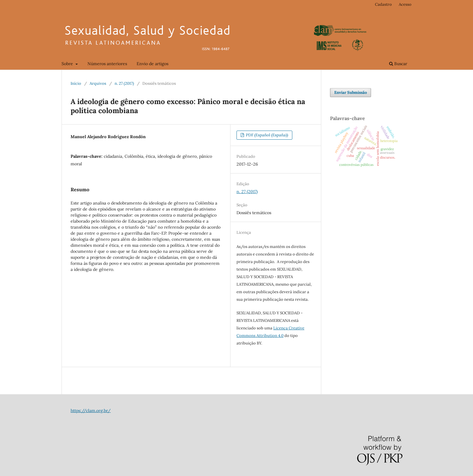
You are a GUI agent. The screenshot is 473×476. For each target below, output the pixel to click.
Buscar (398, 64)
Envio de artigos (152, 64)
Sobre (68, 64)
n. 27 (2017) (124, 83)
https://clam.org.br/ (91, 411)
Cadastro (383, 4)
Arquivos (98, 83)
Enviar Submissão (351, 92)
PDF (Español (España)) (267, 135)
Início (76, 83)
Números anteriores (107, 64)
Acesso (405, 4)
